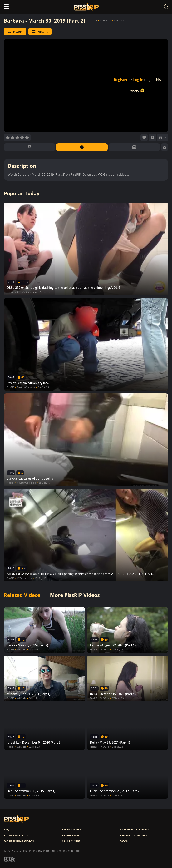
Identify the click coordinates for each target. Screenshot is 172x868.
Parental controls (134, 830)
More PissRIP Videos (75, 595)
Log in (138, 80)
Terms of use (71, 830)
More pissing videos (19, 841)
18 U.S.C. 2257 (71, 841)
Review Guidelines (133, 835)
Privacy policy (73, 835)
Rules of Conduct (17, 835)
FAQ (7, 830)
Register (121, 80)
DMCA (124, 841)
